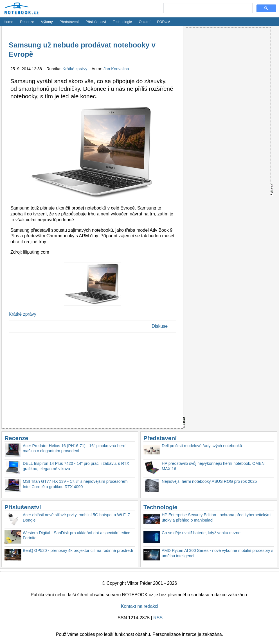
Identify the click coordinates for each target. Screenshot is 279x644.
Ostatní (145, 22)
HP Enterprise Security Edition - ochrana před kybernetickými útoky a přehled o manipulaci (217, 517)
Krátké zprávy (76, 69)
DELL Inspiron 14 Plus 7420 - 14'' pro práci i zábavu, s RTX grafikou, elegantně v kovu (76, 466)
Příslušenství (96, 22)
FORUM (164, 22)
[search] (207, 8)
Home (8, 22)
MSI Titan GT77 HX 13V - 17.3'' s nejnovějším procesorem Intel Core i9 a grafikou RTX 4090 (75, 484)
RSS (158, 618)
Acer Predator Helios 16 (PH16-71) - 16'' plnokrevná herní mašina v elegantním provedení (75, 448)
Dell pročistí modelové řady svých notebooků (202, 446)
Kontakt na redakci (140, 606)
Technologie (122, 22)
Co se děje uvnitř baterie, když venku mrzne (201, 533)
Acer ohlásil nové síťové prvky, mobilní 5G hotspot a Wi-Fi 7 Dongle (76, 517)
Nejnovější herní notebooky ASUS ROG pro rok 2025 (209, 481)
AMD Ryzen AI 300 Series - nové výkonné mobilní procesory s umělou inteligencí (218, 553)
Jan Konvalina (116, 69)
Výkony (47, 22)
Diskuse (160, 326)
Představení (69, 22)
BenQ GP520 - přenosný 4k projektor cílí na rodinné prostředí (78, 550)
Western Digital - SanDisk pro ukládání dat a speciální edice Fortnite (76, 535)
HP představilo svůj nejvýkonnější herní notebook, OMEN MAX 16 (213, 466)
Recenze (27, 22)
